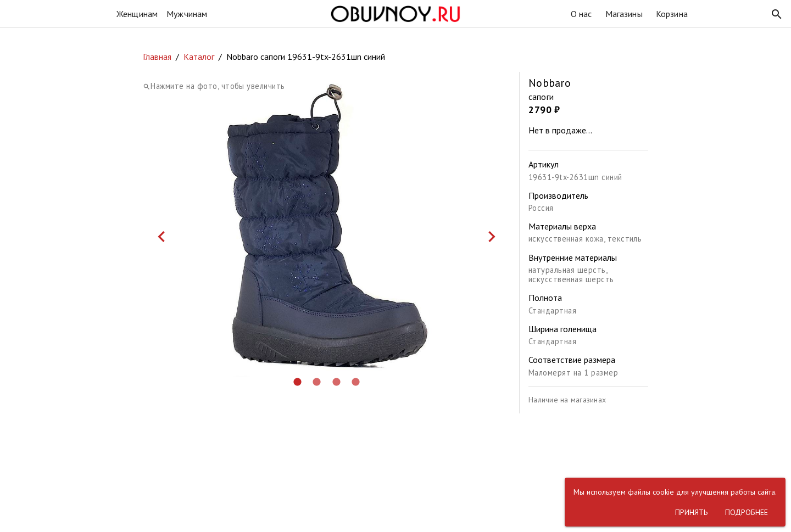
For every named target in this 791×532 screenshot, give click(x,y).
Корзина (672, 14)
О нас (581, 14)
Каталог (199, 57)
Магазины (624, 14)
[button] (777, 14)
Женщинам (137, 14)
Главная (157, 57)
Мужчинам (187, 14)
